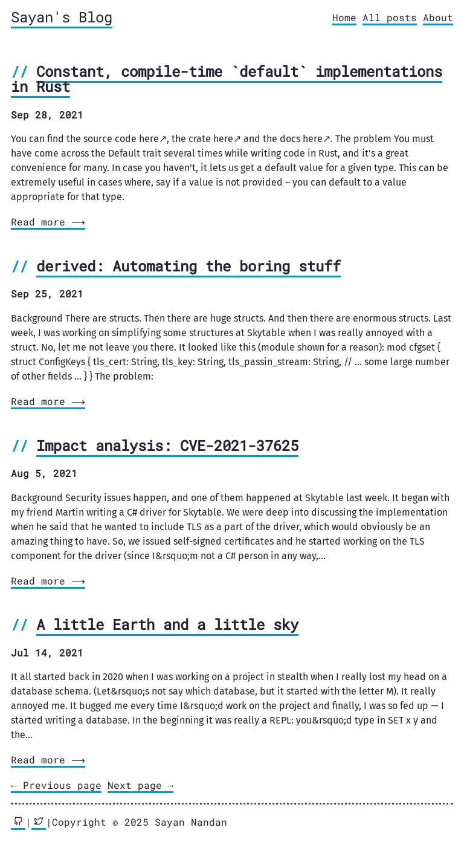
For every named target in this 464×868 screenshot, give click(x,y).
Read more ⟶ (47, 222)
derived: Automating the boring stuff (188, 266)
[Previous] (56, 786)
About (438, 17)
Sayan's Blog (62, 17)
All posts (390, 17)
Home (344, 17)
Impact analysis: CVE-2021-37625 (167, 445)
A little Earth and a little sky (167, 624)
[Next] (141, 786)
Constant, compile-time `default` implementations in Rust (227, 79)
